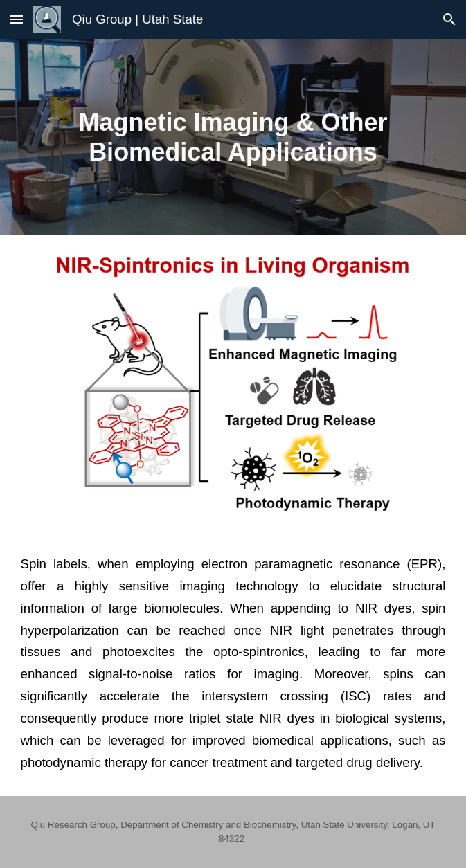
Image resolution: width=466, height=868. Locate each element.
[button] (17, 19)
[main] (233, 137)
